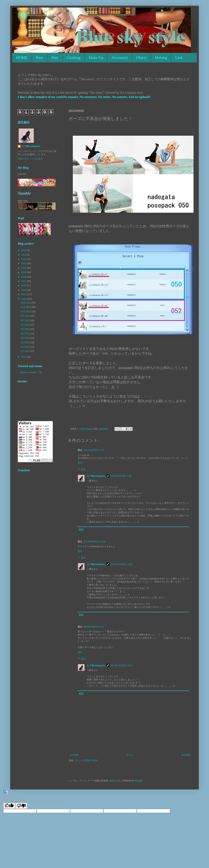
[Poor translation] (21, 806)
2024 (24, 255)
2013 (24, 299)
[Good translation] (9, 806)
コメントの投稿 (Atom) (86, 760)
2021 (24, 263)
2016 (24, 286)
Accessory (120, 58)
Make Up (96, 58)
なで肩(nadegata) (96, 476)
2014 (24, 294)
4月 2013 (25, 338)
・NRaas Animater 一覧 (30, 372)
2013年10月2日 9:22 (94, 627)
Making (161, 58)
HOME (22, 58)
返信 (80, 463)
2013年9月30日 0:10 (94, 450)
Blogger (139, 781)
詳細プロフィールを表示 (30, 159)
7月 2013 (25, 325)
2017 (24, 281)
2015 (24, 290)
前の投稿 (186, 755)
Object (141, 58)
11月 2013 (26, 307)
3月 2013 (25, 343)
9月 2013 (25, 316)
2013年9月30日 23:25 (122, 564)
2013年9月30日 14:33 (94, 542)
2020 (24, 268)
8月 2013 (25, 320)
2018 (24, 277)
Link (179, 58)
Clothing (74, 58)
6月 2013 (25, 329)
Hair (55, 58)
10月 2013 (26, 312)
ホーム (130, 755)
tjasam (113, 781)
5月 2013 (25, 334)
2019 (24, 272)
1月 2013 (25, 351)
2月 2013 (25, 347)
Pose (40, 58)
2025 (24, 250)
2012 (24, 357)
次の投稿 (74, 755)
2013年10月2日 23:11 (122, 665)
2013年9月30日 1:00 (121, 476)
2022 (24, 259)
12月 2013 (26, 303)
